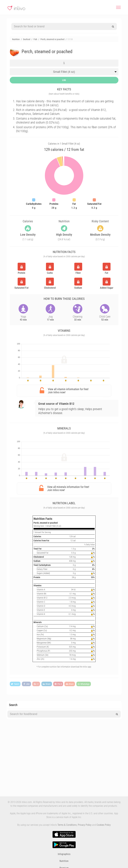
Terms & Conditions (67, 825)
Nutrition (64, 861)
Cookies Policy (104, 825)
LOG (64, 80)
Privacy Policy (85, 825)
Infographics (64, 854)
